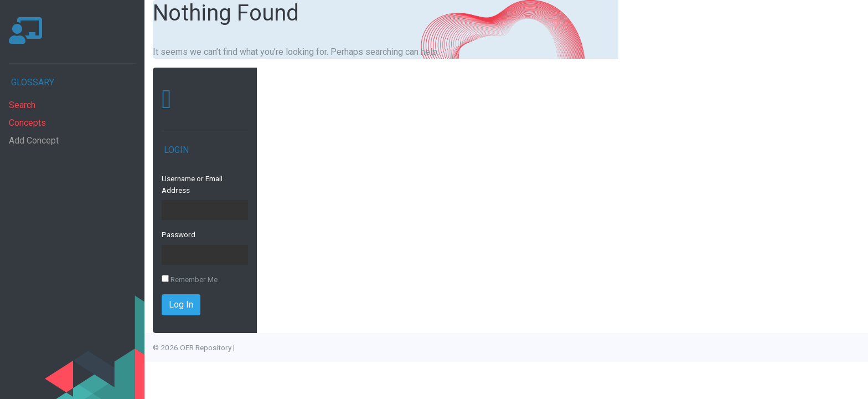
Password (179, 234)
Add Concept (34, 140)
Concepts (27, 123)
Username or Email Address (192, 184)
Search (22, 105)
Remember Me (190, 279)
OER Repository (206, 347)
